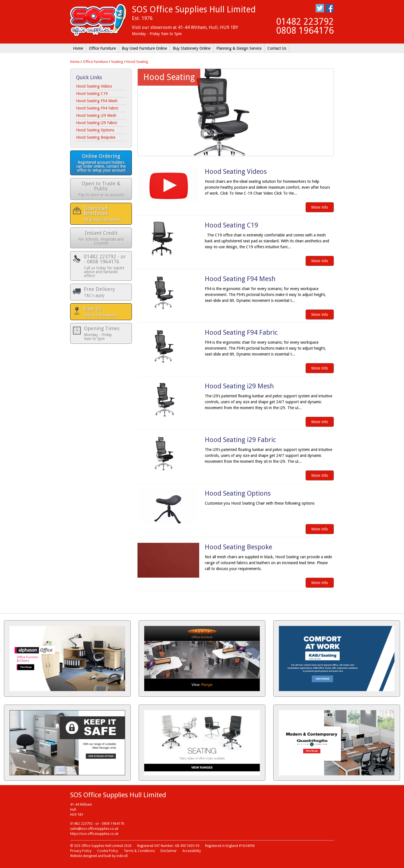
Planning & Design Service (239, 48)
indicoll (122, 856)
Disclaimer (169, 851)
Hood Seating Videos (94, 86)
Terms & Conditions (139, 851)
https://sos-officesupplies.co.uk (94, 834)
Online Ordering (101, 163)
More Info (320, 207)
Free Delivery (105, 292)
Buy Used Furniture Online (144, 48)
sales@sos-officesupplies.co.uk (94, 829)
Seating (117, 62)
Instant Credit (101, 238)
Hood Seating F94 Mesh (97, 101)
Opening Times (105, 333)
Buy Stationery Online (192, 48)
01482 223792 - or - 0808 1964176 (105, 266)
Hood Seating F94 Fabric (97, 108)
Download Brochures (105, 214)
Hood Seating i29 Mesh (96, 115)
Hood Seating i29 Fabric (97, 123)
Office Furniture (102, 48)
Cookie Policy (108, 851)
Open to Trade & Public (101, 189)
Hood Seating (137, 62)
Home (78, 48)
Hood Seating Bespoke (96, 137)
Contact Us (277, 48)
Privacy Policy (81, 851)
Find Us (105, 312)
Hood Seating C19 (92, 94)
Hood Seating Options (95, 130)
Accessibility (192, 851)
